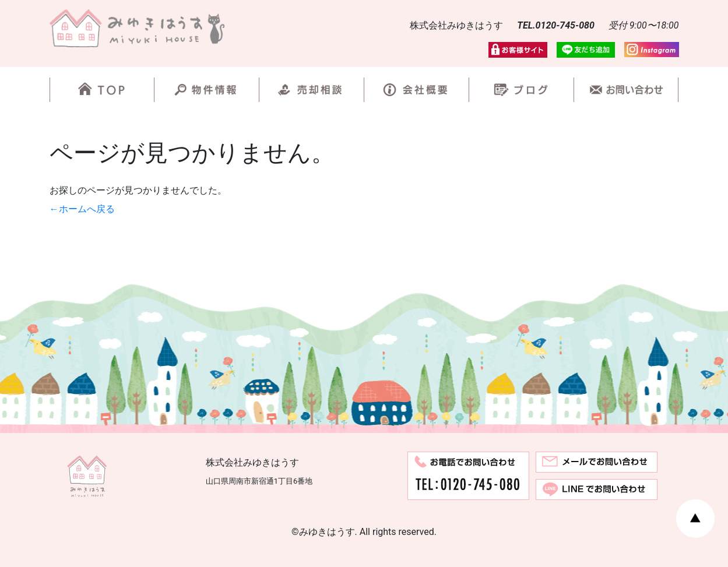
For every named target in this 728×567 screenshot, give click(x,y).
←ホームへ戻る (82, 209)
